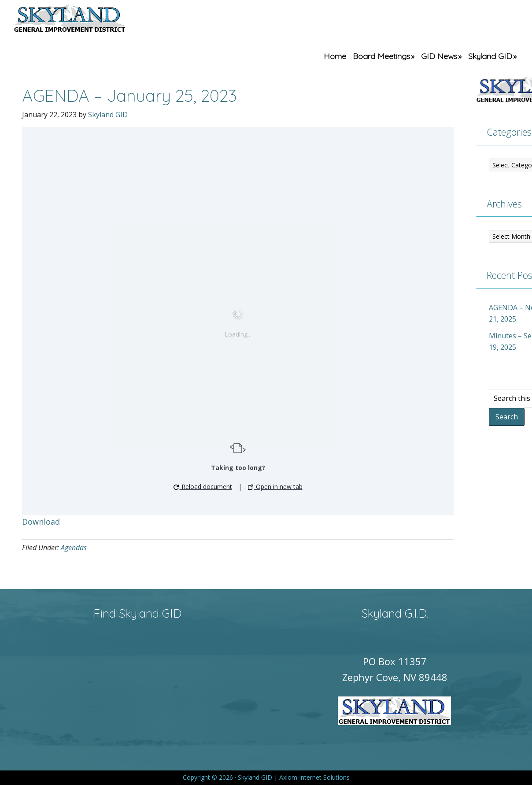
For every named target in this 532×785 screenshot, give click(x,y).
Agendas (74, 548)
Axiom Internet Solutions (314, 777)
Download (41, 522)
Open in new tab (275, 487)
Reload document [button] (203, 487)
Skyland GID (90, 20)
